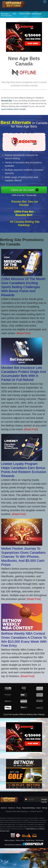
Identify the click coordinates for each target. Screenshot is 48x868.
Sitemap (45, 808)
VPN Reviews (40, 840)
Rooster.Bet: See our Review (25, 207)
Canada (6, 14)
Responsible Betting (29, 808)
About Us (4, 808)
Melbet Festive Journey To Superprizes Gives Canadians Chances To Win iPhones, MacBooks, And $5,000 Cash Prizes (23, 557)
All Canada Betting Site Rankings (25, 227)
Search (38, 808)
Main (15, 14)
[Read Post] (23, 333)
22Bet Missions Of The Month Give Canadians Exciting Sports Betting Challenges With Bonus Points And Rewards (23, 287)
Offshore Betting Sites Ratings (30, 14)
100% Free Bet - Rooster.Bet (27, 195)
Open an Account (26, 190)
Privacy (19, 808)
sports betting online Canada (13, 109)
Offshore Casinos (9, 840)
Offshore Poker (20, 840)
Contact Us (11, 808)
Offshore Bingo (30, 840)
